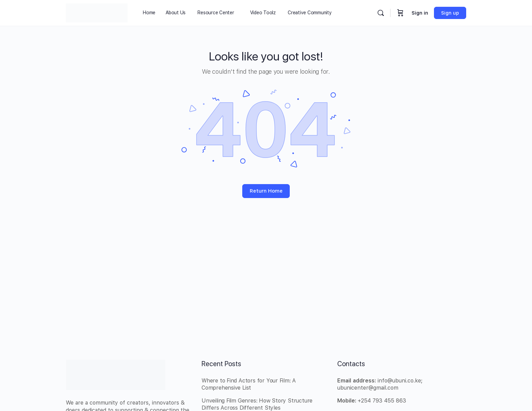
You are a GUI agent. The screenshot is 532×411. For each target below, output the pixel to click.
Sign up (450, 13)
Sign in (420, 13)
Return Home (266, 191)
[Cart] (400, 13)
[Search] (381, 13)
